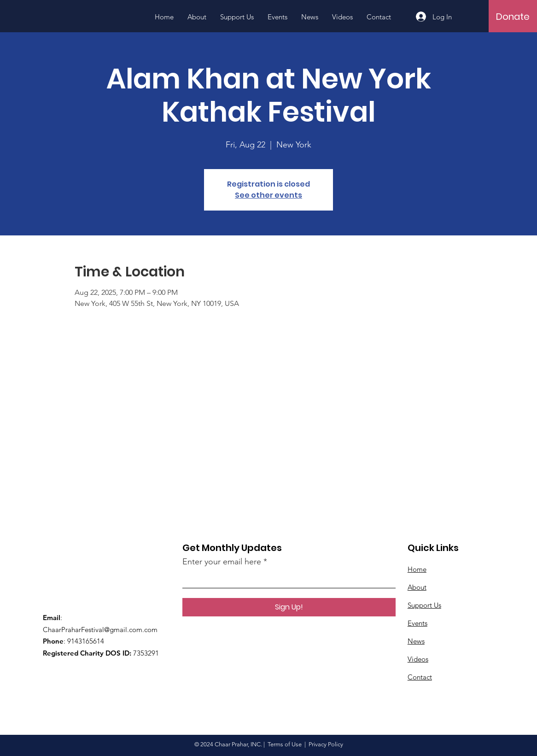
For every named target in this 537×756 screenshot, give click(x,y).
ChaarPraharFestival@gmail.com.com (100, 630)
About (417, 587)
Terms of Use (285, 744)
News (416, 641)
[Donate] (513, 17)
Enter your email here (222, 562)
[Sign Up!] (289, 607)
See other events (268, 195)
